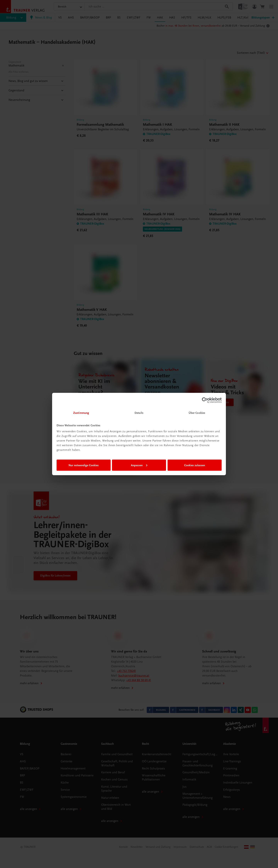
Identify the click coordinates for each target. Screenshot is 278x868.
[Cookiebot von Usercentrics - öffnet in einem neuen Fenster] (205, 400)
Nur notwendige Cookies (84, 465)
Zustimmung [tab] (81, 413)
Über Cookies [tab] (197, 413)
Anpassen (139, 465)
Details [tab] (139, 413)
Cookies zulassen (195, 465)
